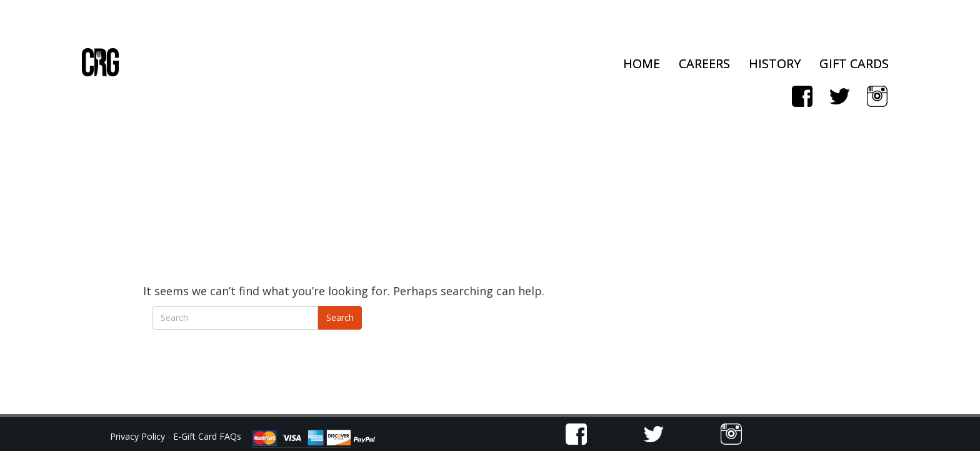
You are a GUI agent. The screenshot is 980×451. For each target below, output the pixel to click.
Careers (704, 63)
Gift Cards (854, 63)
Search (340, 317)
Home (642, 63)
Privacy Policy (139, 436)
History (775, 63)
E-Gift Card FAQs (207, 436)
